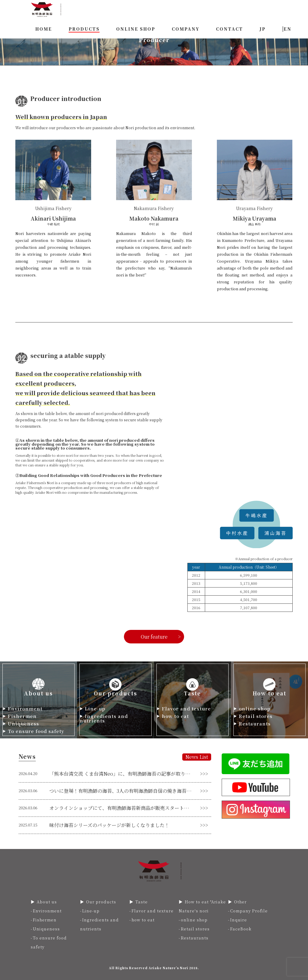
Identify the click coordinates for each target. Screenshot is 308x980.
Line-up (95, 708)
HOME (44, 29)
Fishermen (22, 716)
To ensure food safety (36, 731)
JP (263, 29)
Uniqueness (23, 724)
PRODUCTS (84, 29)
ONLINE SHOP (136, 29)
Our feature (154, 637)
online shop (255, 708)
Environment (25, 708)
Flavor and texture (186, 708)
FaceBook (241, 929)
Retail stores (256, 716)
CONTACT (229, 29)
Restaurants (255, 724)
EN (288, 29)
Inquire (239, 920)
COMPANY (186, 29)
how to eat (175, 716)
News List (197, 757)
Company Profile (249, 911)
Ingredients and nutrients (104, 718)
